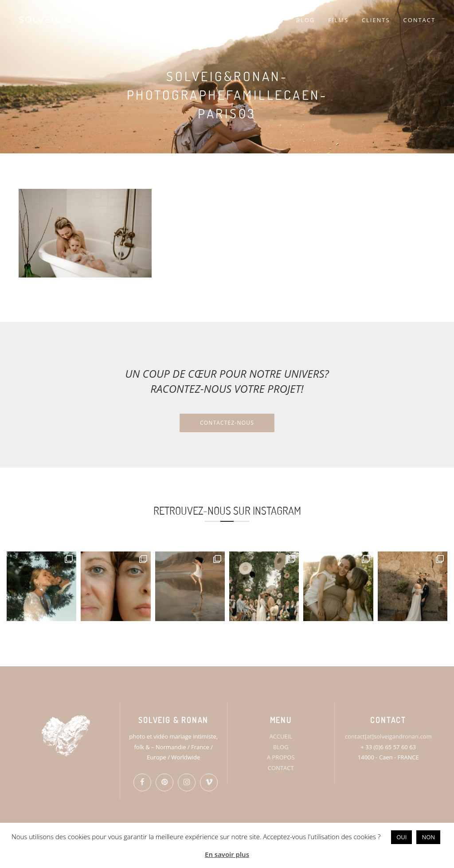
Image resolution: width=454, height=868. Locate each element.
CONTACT (419, 20)
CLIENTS (376, 20)
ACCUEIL (281, 736)
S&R (211, 20)
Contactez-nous (227, 423)
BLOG (306, 20)
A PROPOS (281, 757)
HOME (180, 20)
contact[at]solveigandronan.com (388, 736)
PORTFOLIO (254, 20)
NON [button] (428, 837)
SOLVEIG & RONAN (65, 20)
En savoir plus (227, 854)
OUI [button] (401, 837)
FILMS (338, 20)
